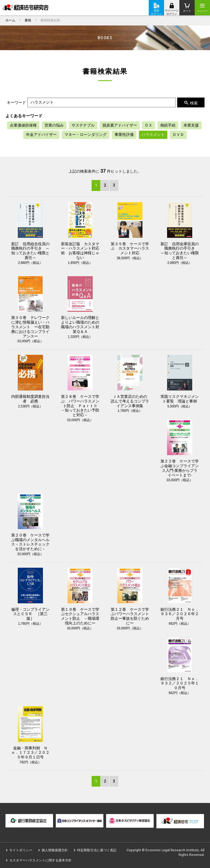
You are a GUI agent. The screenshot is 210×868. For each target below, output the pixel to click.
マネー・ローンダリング (86, 135)
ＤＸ (148, 125)
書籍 (28, 20)
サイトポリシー (21, 850)
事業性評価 (124, 135)
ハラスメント (153, 135)
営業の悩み (54, 125)
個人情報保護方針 (55, 850)
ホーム (10, 20)
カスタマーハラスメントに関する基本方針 (40, 860)
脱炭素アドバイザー (120, 125)
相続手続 (168, 125)
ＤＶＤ (178, 135)
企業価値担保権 (23, 125)
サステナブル (83, 125)
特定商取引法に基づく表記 (97, 850)
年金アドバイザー (41, 135)
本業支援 (191, 125)
